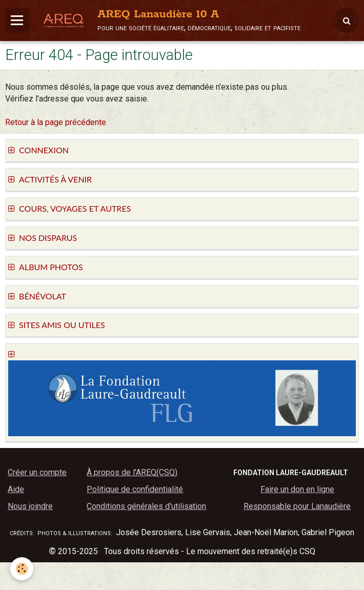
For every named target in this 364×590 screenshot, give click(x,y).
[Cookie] (22, 569)
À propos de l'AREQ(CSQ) (132, 472)
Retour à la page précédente (56, 122)
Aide (16, 489)
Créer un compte (37, 472)
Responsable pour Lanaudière (297, 506)
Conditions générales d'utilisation (146, 506)
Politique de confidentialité (135, 489)
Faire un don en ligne (297, 489)
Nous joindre (30, 506)
